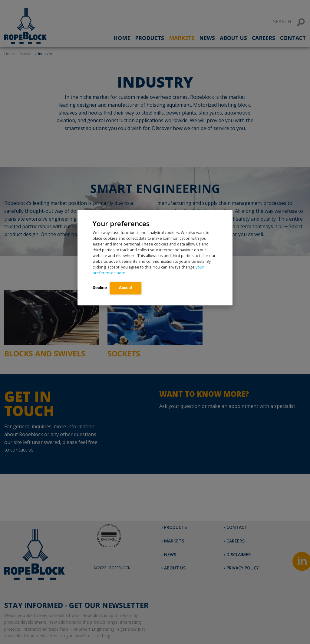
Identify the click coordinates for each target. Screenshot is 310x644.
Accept (126, 288)
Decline (100, 288)
